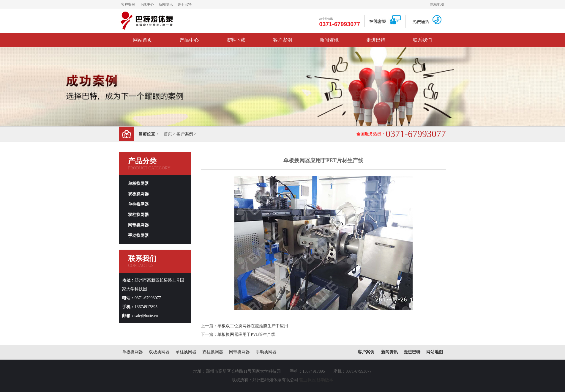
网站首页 (143, 40)
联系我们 (422, 40)
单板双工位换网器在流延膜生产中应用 (253, 326)
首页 (168, 134)
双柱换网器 (138, 215)
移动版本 (325, 380)
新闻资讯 (166, 4)
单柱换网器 (138, 204)
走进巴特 (376, 40)
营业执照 (307, 380)
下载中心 (147, 4)
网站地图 (437, 4)
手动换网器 (138, 236)
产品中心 (189, 40)
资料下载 (236, 40)
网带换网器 (138, 225)
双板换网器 (138, 194)
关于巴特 (184, 4)
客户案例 (128, 4)
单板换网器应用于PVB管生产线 (246, 334)
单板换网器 (138, 184)
